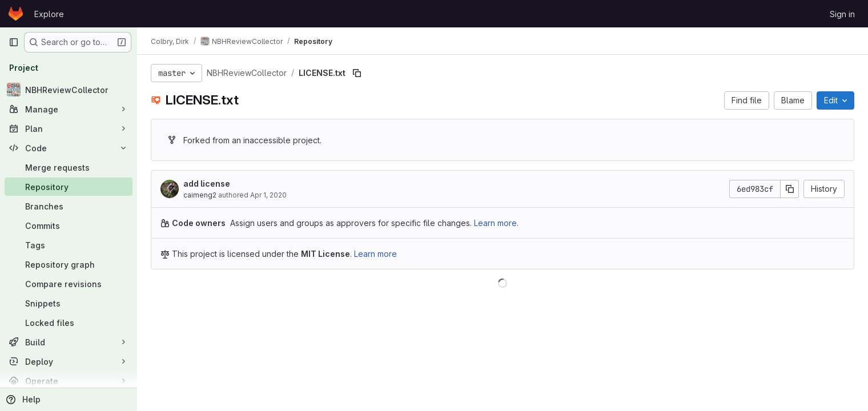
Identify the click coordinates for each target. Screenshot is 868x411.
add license (207, 184)
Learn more (375, 254)
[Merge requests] (69, 167)
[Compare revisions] (69, 284)
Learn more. (496, 223)
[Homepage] (16, 14)
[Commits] (69, 225)
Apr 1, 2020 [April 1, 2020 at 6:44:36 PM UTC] (268, 195)
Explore (49, 14)
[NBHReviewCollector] (69, 90)
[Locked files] (69, 323)
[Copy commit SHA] (790, 189)
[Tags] (69, 245)
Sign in (842, 14)
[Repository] (69, 187)
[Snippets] (69, 303)
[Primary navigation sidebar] (14, 42)
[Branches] (69, 206)
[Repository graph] (69, 264)
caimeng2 (200, 195)
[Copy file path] (357, 73)
